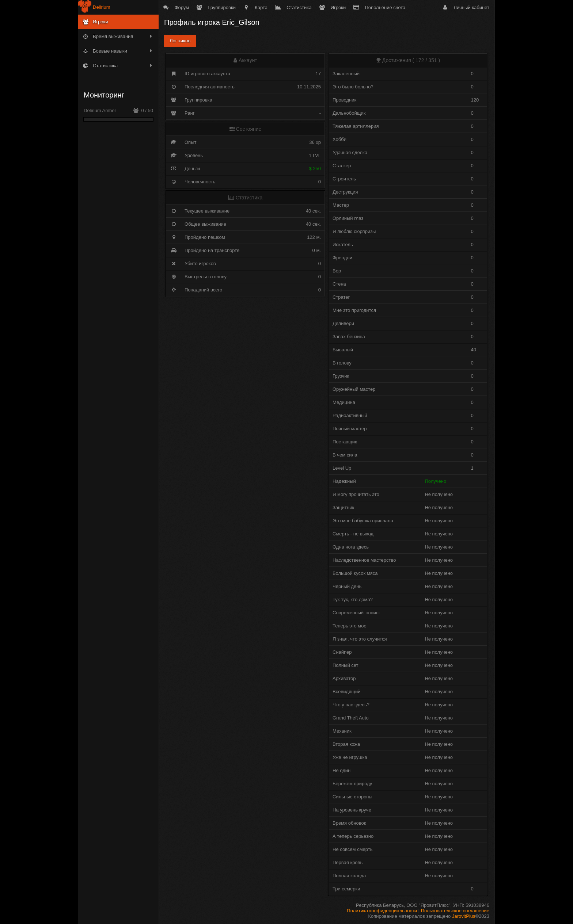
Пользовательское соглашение (455, 911)
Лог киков (180, 41)
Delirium (102, 7)
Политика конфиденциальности (382, 911)
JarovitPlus (464, 916)
